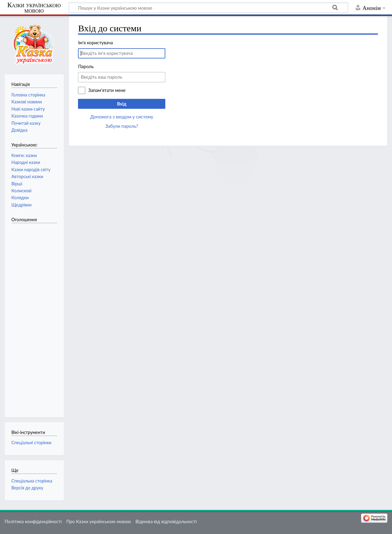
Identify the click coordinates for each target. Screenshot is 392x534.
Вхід (122, 104)
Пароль (86, 66)
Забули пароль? (122, 126)
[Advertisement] (36, 317)
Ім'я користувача (95, 42)
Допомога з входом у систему (122, 117)
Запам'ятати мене (107, 90)
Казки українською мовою (34, 8)
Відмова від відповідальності (166, 521)
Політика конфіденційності (33, 521)
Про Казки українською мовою (99, 521)
